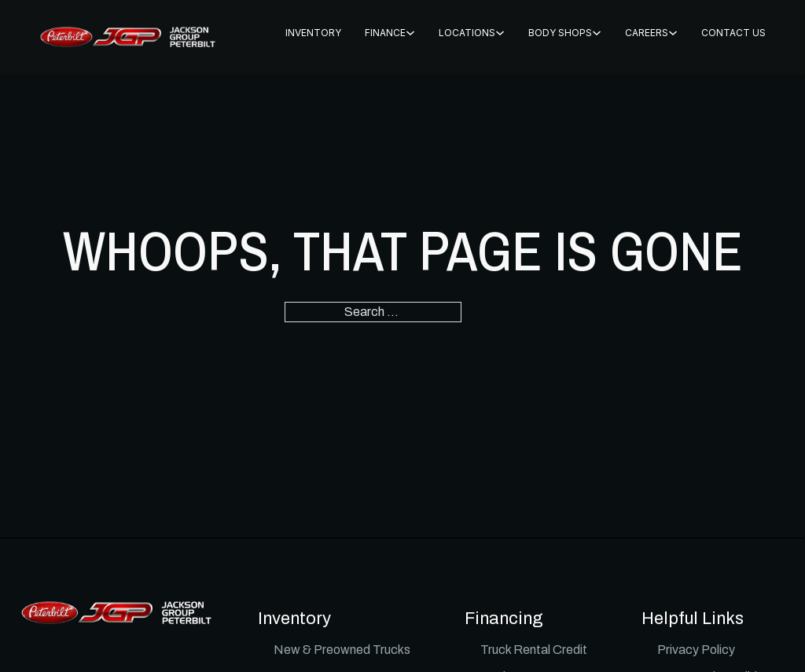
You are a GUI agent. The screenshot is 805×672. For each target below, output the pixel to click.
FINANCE (385, 33)
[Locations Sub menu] (500, 33)
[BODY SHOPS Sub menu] (597, 33)
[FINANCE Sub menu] (410, 33)
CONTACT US (733, 33)
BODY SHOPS (560, 33)
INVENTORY (313, 33)
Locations (467, 33)
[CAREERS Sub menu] (673, 33)
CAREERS (647, 33)
